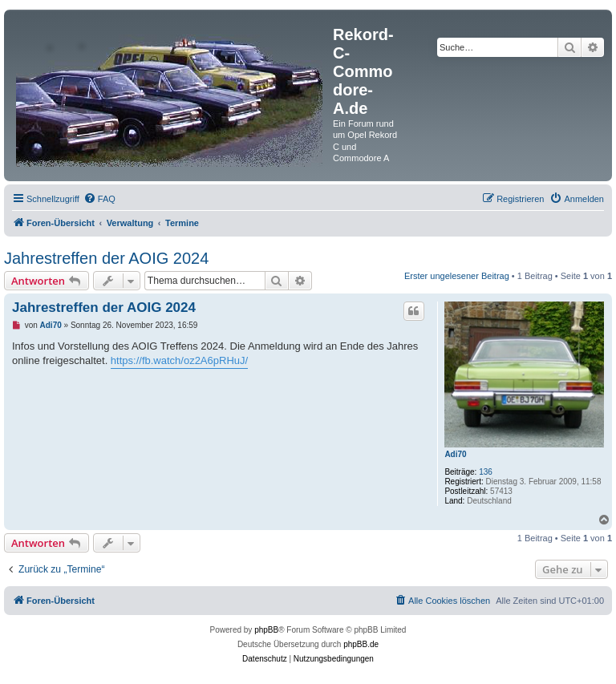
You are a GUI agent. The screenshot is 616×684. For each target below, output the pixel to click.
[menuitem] (99, 199)
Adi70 (455, 454)
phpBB (266, 630)
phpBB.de (361, 644)
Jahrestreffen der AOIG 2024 (106, 258)
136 (486, 472)
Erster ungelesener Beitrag (457, 276)
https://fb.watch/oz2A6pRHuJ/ (179, 360)
